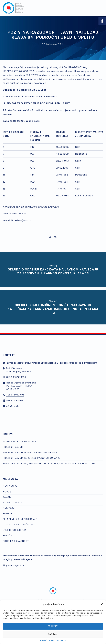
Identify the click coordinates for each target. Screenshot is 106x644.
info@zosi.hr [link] (13, 406)
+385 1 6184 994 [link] (15, 400)
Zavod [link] (7, 497)
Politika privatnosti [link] (57, 640)
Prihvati (53, 626)
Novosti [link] (8, 492)
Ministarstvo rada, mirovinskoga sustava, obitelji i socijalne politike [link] (49, 463)
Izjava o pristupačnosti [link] (19, 525)
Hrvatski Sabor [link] (13, 447)
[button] (102, 604)
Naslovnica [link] (10, 486)
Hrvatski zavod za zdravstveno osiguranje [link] (32, 458)
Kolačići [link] (44, 640)
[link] (102, 21)
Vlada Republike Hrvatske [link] (20, 441)
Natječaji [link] (9, 508)
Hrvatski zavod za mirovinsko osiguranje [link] (30, 452)
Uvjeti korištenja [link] (15, 530)
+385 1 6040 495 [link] (15, 395)
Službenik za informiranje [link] (20, 519)
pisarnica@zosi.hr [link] (15, 565)
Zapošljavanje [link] (12, 503)
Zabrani (53, 634)
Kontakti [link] (9, 514)
